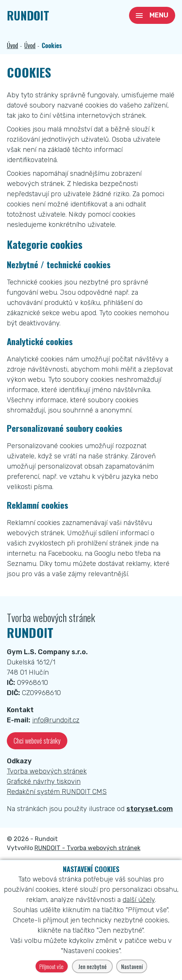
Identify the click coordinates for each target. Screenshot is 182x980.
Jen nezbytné (93, 966)
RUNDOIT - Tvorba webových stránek (87, 848)
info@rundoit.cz (56, 720)
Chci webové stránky (37, 741)
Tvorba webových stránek (47, 771)
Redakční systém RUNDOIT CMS (57, 792)
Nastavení (132, 966)
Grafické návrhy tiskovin (44, 781)
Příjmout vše (51, 966)
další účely (139, 900)
